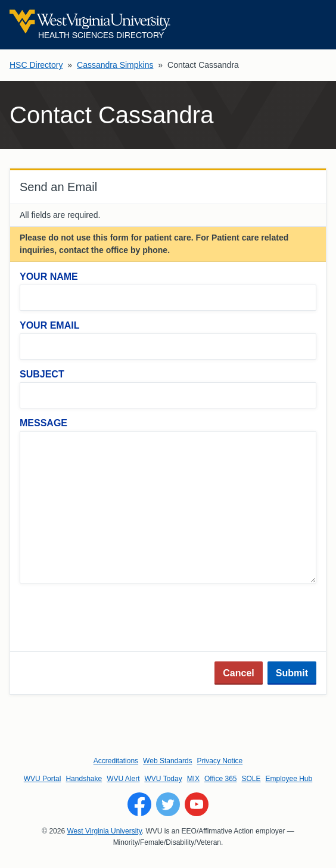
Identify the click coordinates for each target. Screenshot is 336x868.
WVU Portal (43, 779)
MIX (193, 779)
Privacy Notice (220, 761)
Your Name (49, 277)
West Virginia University (104, 831)
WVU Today (164, 779)
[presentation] (110, 619)
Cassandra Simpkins (115, 65)
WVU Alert (123, 779)
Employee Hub (289, 779)
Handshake (84, 779)
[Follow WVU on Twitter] (168, 804)
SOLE (251, 779)
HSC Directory (36, 65)
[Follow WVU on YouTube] (197, 804)
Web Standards (168, 761)
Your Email (49, 325)
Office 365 (220, 779)
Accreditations (116, 761)
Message (43, 423)
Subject (42, 374)
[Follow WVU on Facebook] (139, 804)
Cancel (238, 673)
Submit (292, 673)
